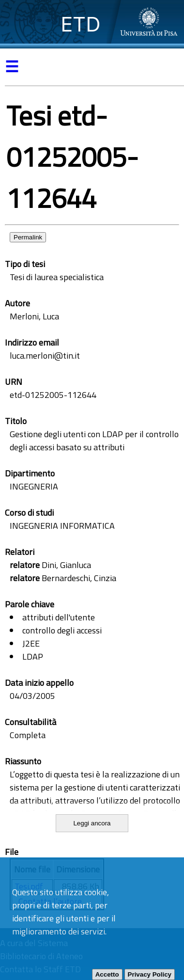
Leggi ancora (92, 823)
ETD (81, 24)
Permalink (28, 237)
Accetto (107, 974)
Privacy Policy (150, 974)
